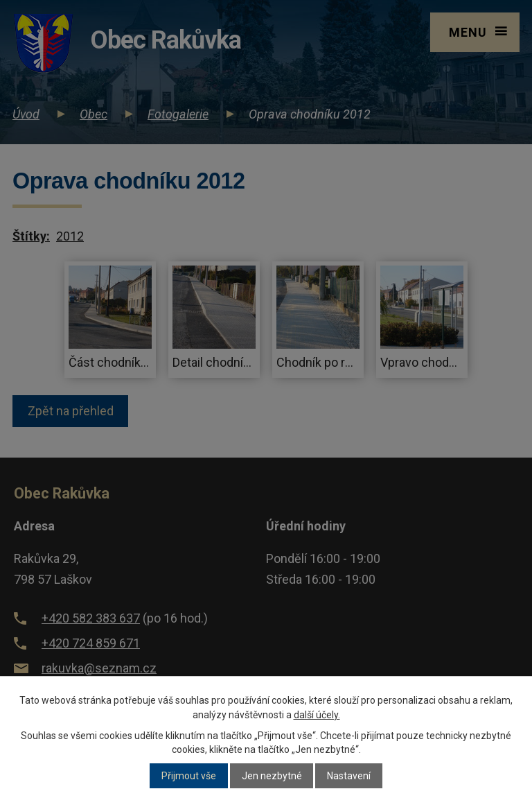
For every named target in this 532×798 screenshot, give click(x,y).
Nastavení (349, 776)
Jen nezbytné (272, 776)
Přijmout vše (189, 776)
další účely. (317, 715)
